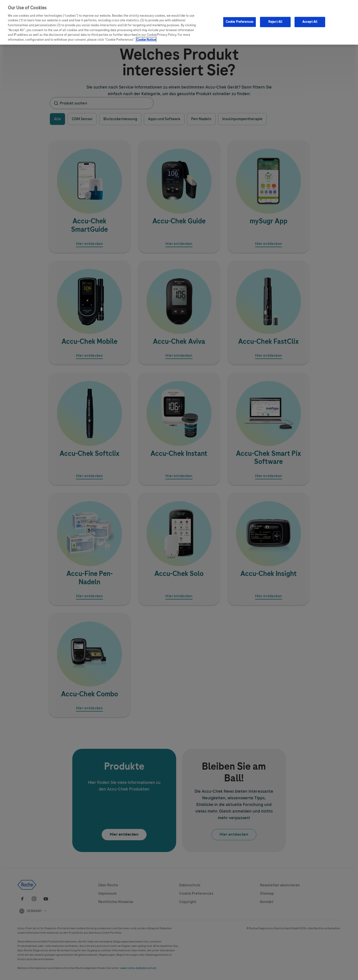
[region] (179, 22)
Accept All (310, 22)
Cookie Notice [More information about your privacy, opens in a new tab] (146, 40)
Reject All (275, 22)
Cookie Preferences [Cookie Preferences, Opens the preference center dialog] (240, 22)
